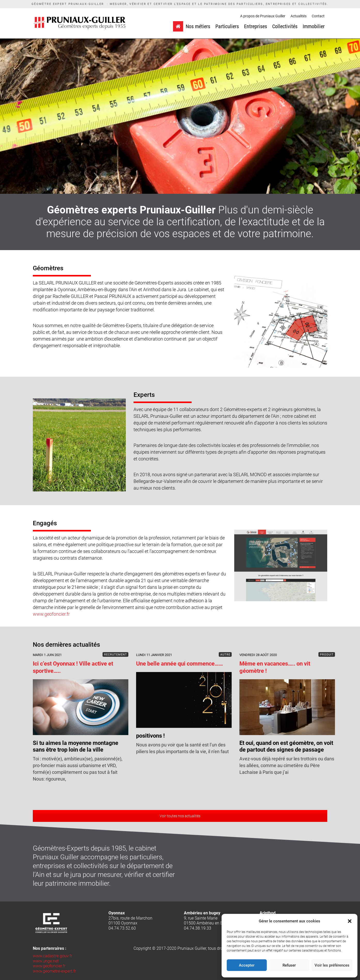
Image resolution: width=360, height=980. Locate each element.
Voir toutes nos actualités (180, 816)
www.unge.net (46, 961)
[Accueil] (178, 26)
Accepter (247, 965)
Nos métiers (198, 26)
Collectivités (285, 26)
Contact (318, 16)
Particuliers (227, 26)
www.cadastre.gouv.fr (52, 956)
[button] (350, 921)
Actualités (299, 16)
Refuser (289, 965)
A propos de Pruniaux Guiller (263, 16)
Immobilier (314, 26)
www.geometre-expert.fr (54, 971)
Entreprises (256, 26)
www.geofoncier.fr (51, 614)
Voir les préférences (332, 965)
